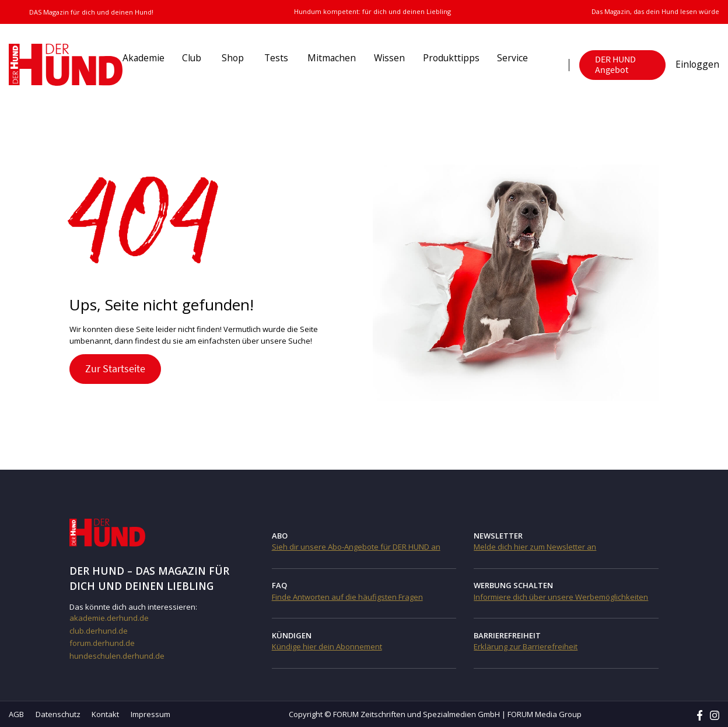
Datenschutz (58, 714)
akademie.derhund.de (109, 618)
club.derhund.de (99, 631)
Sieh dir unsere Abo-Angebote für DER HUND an (356, 547)
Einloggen (697, 64)
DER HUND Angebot (615, 64)
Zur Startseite (115, 368)
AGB (16, 714)
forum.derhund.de (102, 643)
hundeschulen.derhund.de (117, 656)
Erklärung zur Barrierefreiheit (526, 646)
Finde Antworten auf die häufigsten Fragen (347, 597)
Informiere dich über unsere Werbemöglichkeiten (561, 597)
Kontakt (105, 714)
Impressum (150, 714)
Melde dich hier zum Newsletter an (535, 547)
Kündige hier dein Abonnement (327, 646)
